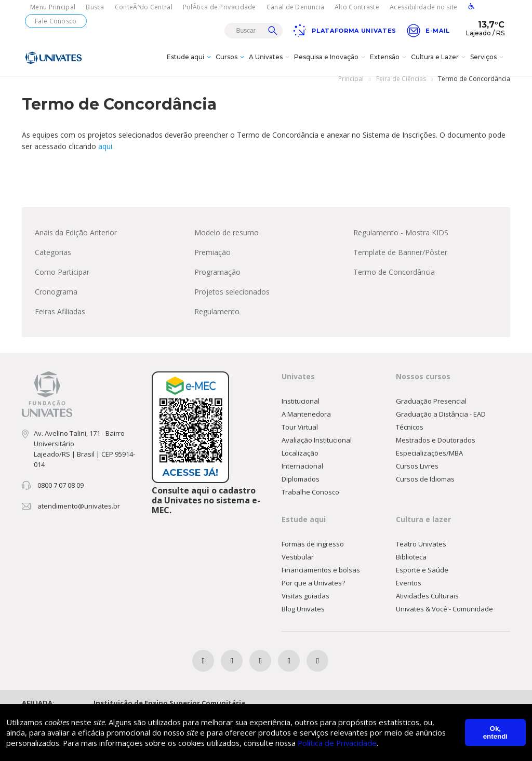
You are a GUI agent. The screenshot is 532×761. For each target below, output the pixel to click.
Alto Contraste (357, 7)
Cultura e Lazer (440, 64)
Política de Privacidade (345, 743)
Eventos (409, 592)
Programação (217, 281)
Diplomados (301, 488)
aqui (105, 155)
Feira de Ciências (401, 88)
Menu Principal (53, 7)
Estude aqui (190, 64)
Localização (300, 462)
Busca (95, 7)
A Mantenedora (306, 423)
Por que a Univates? (313, 592)
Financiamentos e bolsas (321, 579)
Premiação (212, 261)
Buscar (273, 31)
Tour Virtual (300, 436)
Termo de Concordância (394, 281)
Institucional (301, 410)
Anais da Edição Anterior (76, 241)
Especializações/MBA (429, 462)
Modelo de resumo (227, 241)
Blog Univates (303, 618)
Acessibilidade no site (424, 7)
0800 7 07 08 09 (61, 494)
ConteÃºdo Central (144, 7)
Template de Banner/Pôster (400, 261)
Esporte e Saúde (422, 579)
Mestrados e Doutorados (436, 449)
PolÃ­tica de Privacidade (220, 7)
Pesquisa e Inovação (331, 64)
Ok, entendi (495, 732)
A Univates (270, 64)
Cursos (231, 64)
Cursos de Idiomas (425, 488)
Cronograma (56, 301)
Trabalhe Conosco (310, 501)
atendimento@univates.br (79, 515)
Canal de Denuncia (295, 7)
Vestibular (298, 566)
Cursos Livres (417, 475)
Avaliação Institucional (317, 449)
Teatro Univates (421, 553)
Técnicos (410, 436)
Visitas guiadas (305, 605)
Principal (351, 88)
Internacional (302, 475)
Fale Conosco (56, 21)
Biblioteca (411, 566)
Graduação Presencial (431, 410)
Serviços (488, 64)
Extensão (389, 64)
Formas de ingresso (313, 553)
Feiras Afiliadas (60, 320)
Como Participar (62, 281)
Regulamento (217, 320)
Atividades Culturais (427, 605)
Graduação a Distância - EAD (441, 423)
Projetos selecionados (232, 301)
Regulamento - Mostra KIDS (401, 241)
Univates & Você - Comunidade (444, 618)
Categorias (53, 261)
